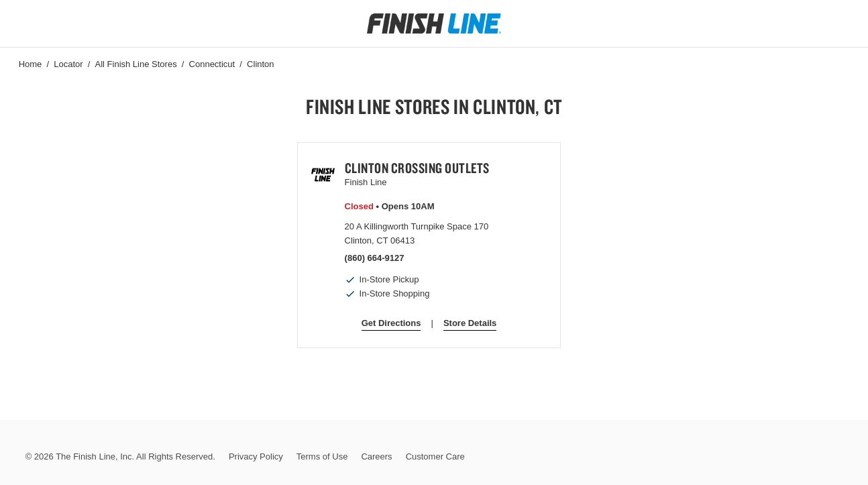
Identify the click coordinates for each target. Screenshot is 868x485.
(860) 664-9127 (375, 258)
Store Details (470, 323)
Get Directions (391, 323)
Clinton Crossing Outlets (417, 168)
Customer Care (435, 456)
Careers (376, 456)
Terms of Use (322, 456)
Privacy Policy (256, 456)
